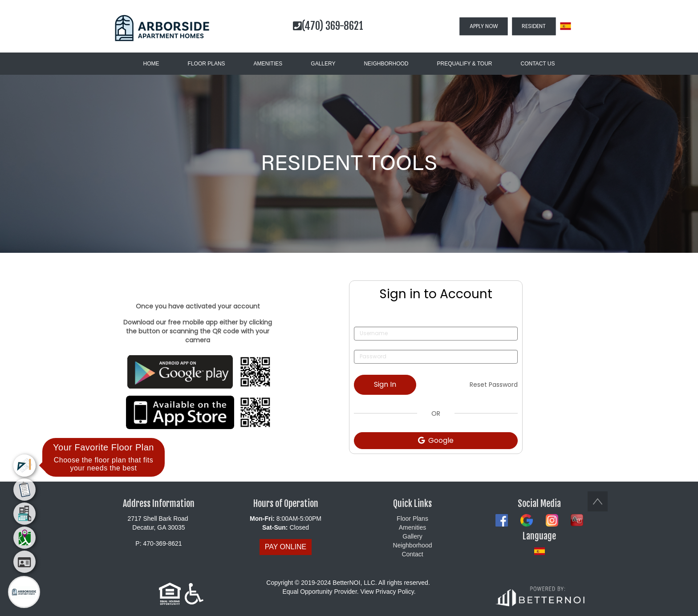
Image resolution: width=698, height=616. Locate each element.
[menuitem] (24, 466)
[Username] (436, 334)
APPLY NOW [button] (484, 26)
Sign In (385, 384)
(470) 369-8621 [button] (328, 26)
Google (436, 440)
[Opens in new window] (198, 372)
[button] (162, 28)
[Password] (436, 357)
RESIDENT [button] (534, 26)
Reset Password (494, 385)
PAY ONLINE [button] (286, 547)
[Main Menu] (24, 592)
